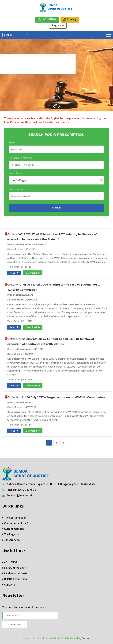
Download (33, 273)
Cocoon (86, 639)
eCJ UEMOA (47, 20)
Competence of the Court (19, 523)
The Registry (11, 535)
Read (14, 273)
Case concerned (18, 189)
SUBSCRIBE (15, 624)
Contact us (10, 585)
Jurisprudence (12, 540)
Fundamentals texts (16, 574)
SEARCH (56, 208)
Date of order (16, 173)
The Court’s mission (15, 518)
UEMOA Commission (15, 579)
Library (70, 20)
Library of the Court (15, 568)
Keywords (14, 142)
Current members (14, 529)
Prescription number (20, 158)
